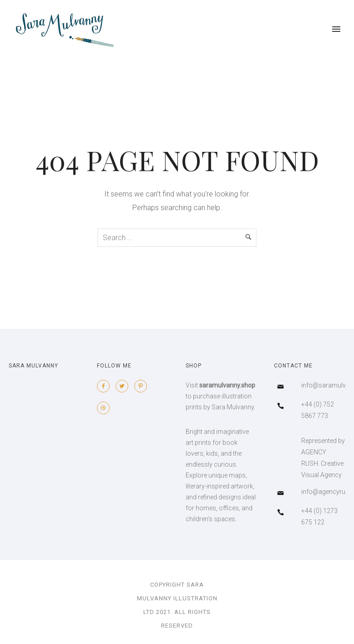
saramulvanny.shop (227, 385)
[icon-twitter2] (124, 386)
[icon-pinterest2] (143, 386)
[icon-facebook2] (106, 386)
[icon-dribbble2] (106, 408)
